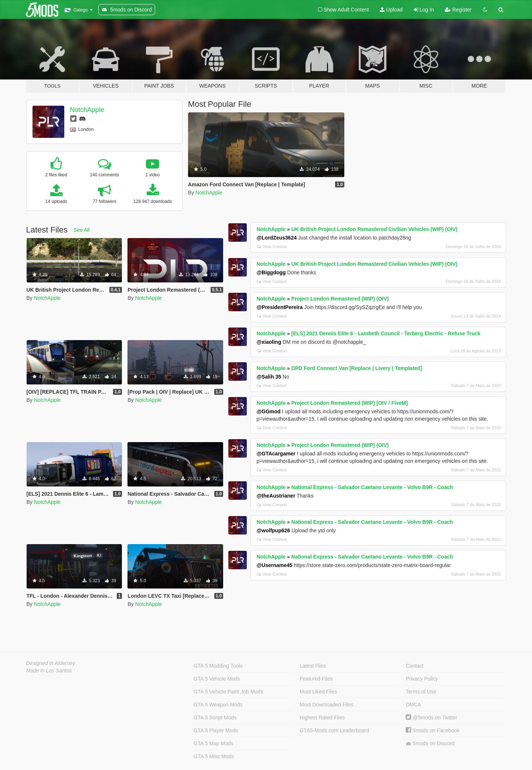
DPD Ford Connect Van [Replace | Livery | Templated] (357, 368)
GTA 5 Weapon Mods (218, 705)
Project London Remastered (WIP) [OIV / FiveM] (350, 403)
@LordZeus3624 (277, 238)
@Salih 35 (269, 377)
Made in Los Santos (49, 671)
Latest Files (313, 666)
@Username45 (274, 565)
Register (458, 10)
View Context (272, 247)
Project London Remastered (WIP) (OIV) (340, 299)
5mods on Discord (430, 744)
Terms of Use (421, 692)
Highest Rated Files (322, 718)
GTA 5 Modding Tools (218, 666)
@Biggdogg (271, 272)
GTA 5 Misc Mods (214, 756)
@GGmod (268, 411)
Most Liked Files (318, 692)
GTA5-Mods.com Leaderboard (334, 730)
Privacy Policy (422, 679)
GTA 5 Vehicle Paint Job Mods (228, 692)
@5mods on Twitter (431, 718)
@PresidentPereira (279, 307)
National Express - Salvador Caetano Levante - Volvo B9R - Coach (372, 487)
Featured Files (316, 679)
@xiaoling (269, 342)
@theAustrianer (276, 496)
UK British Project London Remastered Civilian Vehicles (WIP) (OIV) (375, 229)
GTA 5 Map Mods (214, 743)
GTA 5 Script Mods (215, 718)
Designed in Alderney (51, 663)
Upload (391, 10)
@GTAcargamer (276, 454)
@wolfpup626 (273, 530)
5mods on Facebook (433, 730)
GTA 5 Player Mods (216, 730)
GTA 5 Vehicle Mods (217, 679)
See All (82, 230)
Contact (415, 666)
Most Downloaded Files (327, 705)
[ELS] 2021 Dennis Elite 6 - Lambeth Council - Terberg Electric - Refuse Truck (386, 333)
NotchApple (87, 110)
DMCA (413, 705)
